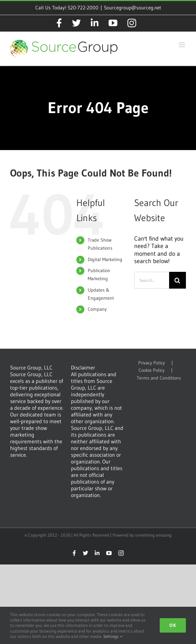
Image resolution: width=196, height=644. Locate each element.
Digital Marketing (105, 259)
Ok (173, 625)
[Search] (178, 280)
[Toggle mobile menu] (182, 45)
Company (97, 309)
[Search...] (152, 280)
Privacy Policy (151, 363)
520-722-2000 (83, 8)
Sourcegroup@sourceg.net (132, 8)
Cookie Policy (151, 370)
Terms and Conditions (159, 378)
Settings (113, 636)
